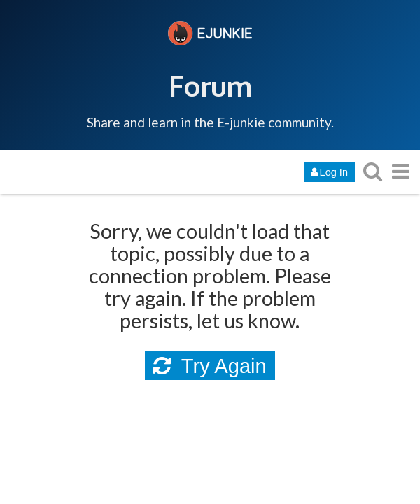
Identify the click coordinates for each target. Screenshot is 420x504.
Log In (329, 172)
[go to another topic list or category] (400, 171)
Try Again (210, 366)
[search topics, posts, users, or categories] (372, 171)
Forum (210, 85)
